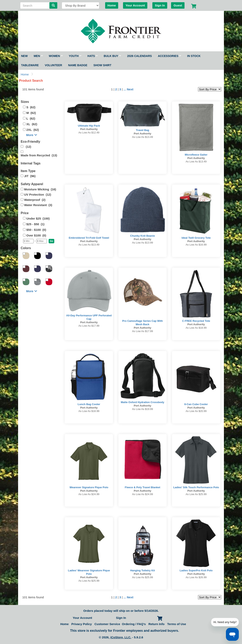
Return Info (156, 624)
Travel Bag (143, 130)
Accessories (169, 56)
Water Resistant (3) (38, 205)
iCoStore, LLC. (121, 637)
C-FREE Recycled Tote (196, 321)
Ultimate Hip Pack (89, 126)
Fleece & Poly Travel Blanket (143, 487)
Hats (93, 56)
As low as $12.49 (89, 133)
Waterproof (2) (35, 200)
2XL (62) (33, 130)
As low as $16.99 (196, 245)
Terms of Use (177, 624)
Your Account (135, 5)
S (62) (31, 107)
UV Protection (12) (38, 195)
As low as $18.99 (196, 328)
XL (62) (32, 124)
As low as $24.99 (89, 494)
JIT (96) (30, 176)
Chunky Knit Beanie (143, 236)
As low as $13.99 (143, 243)
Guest (178, 5)
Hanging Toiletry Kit (143, 570)
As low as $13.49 (143, 137)
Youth (75, 56)
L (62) (31, 118)
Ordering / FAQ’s (134, 624)
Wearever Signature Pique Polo (89, 487)
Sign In (160, 5)
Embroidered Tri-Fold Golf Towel (89, 238)
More (32, 135)
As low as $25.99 (196, 494)
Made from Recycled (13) (39, 155)
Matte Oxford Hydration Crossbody (143, 402)
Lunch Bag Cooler (89, 404)
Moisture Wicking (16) (40, 189)
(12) (28, 147)
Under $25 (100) (38, 218)
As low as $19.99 (143, 409)
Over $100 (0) (36, 235)
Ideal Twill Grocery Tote (196, 238)
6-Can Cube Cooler (196, 404)
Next (130, 89)
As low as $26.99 (196, 577)
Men (38, 56)
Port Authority (89, 129)
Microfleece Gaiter (196, 155)
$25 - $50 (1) (35, 224)
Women (56, 56)
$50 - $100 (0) (36, 230)
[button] (52, 241)
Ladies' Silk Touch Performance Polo (196, 487)
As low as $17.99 (89, 326)
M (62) (31, 113)
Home (112, 5)
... (125, 89)
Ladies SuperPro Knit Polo (196, 570)
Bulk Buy (112, 56)
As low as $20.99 (196, 411)
